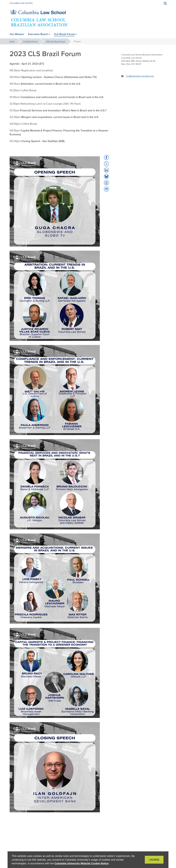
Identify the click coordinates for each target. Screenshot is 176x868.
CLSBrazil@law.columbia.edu (140, 76)
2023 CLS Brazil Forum (56, 41)
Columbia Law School (21, 3)
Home (12, 41)
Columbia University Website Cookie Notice (82, 863)
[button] (106, 157)
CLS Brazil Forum (30, 41)
